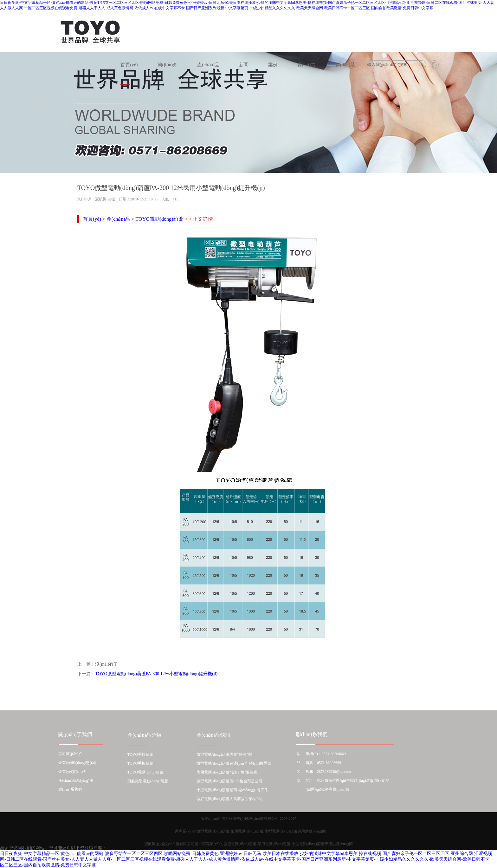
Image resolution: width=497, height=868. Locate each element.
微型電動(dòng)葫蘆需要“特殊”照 (224, 754)
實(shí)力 (307, 65)
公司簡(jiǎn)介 (70, 754)
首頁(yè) (129, 65)
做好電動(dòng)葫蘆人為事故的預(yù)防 (229, 799)
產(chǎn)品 (208, 65)
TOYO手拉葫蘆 (140, 754)
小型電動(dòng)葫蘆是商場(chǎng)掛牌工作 (232, 790)
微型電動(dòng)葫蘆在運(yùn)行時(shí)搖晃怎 (234, 763)
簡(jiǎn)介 (168, 65)
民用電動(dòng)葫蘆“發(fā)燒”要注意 (227, 772)
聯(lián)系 (345, 65)
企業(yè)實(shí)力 (72, 772)
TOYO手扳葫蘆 (140, 763)
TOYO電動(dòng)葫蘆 (160, 219)
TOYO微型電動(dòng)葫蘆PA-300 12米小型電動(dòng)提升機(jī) (156, 674)
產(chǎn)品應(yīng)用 (76, 780)
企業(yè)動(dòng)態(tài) (77, 763)
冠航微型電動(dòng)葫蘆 (148, 781)
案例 (273, 65)
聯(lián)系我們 (70, 789)
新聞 (244, 65)
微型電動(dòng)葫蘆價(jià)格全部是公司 (229, 781)
